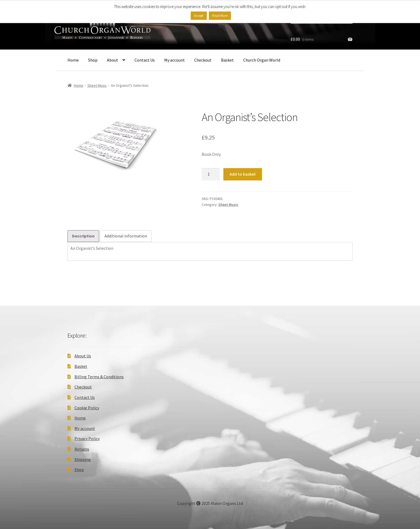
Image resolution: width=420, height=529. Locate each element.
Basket (227, 60)
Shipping (83, 459)
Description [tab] (83, 236)
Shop (93, 60)
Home (73, 60)
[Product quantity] (211, 174)
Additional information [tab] (126, 236)
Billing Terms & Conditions (99, 377)
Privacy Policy (87, 439)
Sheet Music (97, 85)
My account (175, 60)
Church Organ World (262, 60)
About (112, 60)
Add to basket (243, 174)
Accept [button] (199, 16)
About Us (83, 356)
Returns (82, 449)
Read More (220, 16)
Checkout (203, 60)
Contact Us (145, 60)
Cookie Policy (87, 408)
